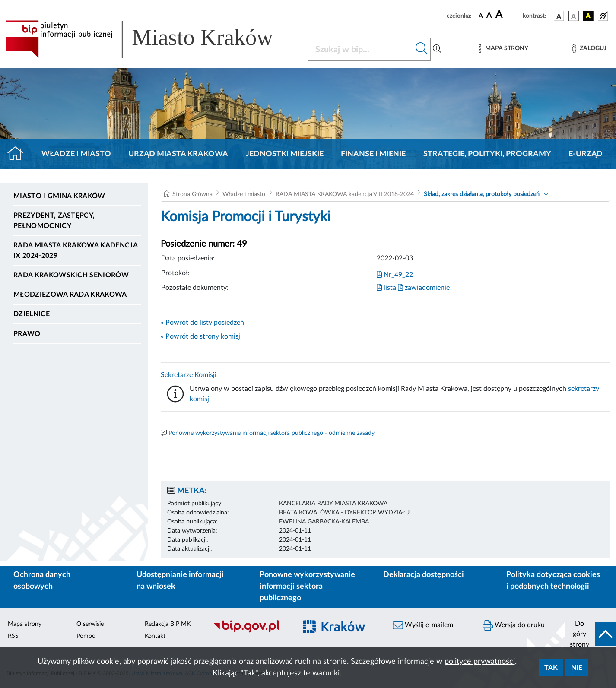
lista (386, 288)
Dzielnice (32, 314)
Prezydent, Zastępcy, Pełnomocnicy (54, 221)
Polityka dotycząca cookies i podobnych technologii (553, 581)
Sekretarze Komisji (189, 375)
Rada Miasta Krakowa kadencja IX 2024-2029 (75, 250)
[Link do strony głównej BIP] (152, 39)
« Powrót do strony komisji (201, 336)
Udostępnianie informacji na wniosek (180, 581)
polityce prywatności (480, 662)
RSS (13, 636)
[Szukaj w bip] (422, 49)
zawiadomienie (424, 288)
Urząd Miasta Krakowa (178, 154)
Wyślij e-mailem (423, 625)
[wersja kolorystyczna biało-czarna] (574, 16)
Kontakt (155, 636)
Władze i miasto (76, 154)
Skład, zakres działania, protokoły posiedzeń (482, 194)
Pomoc (86, 636)
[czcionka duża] (508, 15)
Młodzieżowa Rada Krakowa (70, 295)
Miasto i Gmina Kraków (59, 196)
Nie (577, 668)
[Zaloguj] (589, 49)
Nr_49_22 (395, 275)
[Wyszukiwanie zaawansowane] (437, 49)
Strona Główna (192, 194)
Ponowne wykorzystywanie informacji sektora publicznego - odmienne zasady (271, 433)
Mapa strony (25, 624)
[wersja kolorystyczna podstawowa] (559, 16)
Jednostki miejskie (285, 154)
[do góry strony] (590, 634)
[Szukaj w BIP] (361, 49)
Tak (551, 668)
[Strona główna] (19, 154)
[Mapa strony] (503, 49)
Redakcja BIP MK (168, 624)
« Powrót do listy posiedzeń (202, 323)
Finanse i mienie (373, 154)
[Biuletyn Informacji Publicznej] (250, 631)
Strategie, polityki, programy (487, 154)
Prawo (27, 334)
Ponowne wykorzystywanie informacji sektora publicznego (307, 587)
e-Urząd (586, 154)
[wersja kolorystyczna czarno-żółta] (588, 16)
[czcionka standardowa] (481, 16)
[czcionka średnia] (489, 16)
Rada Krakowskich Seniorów (71, 275)
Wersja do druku (514, 625)
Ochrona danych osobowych (42, 581)
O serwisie (90, 624)
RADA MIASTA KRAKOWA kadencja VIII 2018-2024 (345, 194)
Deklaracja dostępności (424, 575)
